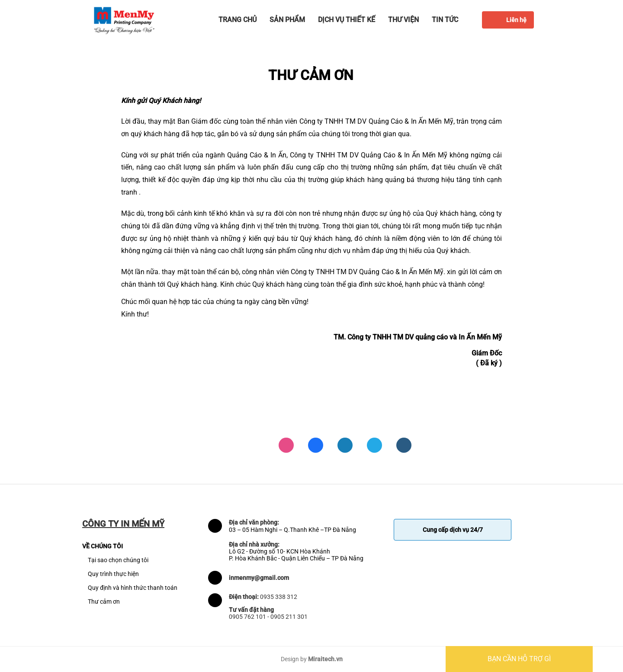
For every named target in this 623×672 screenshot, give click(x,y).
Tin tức (445, 20)
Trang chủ (238, 20)
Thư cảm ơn (104, 602)
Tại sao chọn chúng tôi (118, 560)
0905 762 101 (247, 617)
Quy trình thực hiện (113, 574)
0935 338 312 (279, 597)
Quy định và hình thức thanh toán (133, 588)
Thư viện (403, 20)
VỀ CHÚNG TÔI (103, 546)
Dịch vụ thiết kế (347, 20)
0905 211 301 (289, 617)
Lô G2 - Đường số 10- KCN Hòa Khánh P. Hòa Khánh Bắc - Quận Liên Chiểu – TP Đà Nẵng (296, 555)
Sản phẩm (287, 20)
